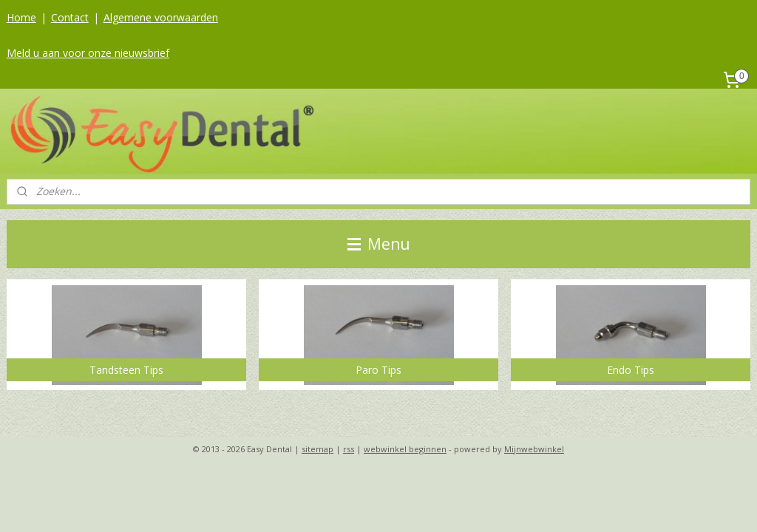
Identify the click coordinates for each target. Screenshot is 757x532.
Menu (379, 244)
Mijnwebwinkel (534, 449)
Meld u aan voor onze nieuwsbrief (88, 53)
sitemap (318, 449)
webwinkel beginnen (405, 449)
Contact (70, 17)
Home (21, 17)
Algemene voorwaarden (161, 17)
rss (349, 449)
